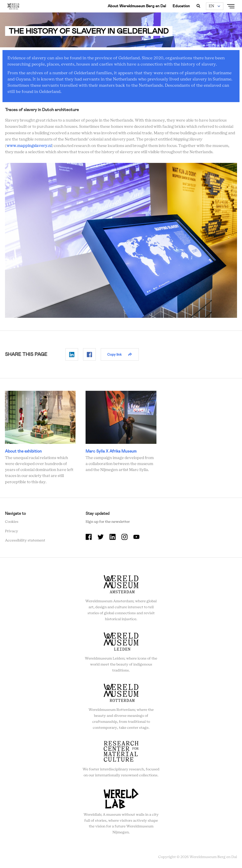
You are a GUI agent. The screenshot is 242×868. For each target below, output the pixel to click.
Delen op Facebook (89, 354)
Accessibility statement (25, 540)
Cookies (12, 522)
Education (181, 6)
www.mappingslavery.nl (29, 146)
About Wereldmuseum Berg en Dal (137, 6)
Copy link (114, 354)
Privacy (12, 531)
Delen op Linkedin (72, 354)
